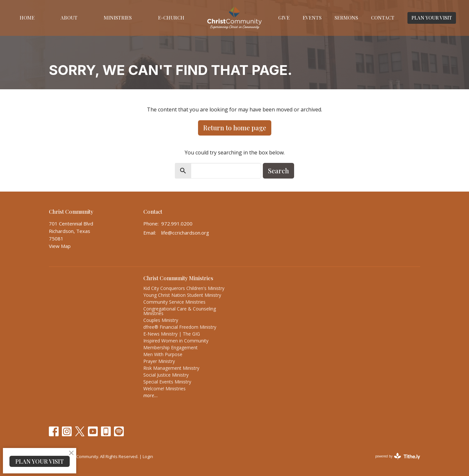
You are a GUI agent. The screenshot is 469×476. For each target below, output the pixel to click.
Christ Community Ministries (178, 278)
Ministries (118, 18)
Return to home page (235, 128)
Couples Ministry (161, 320)
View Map (60, 246)
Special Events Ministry (167, 382)
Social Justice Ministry (166, 375)
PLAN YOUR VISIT (432, 18)
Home (27, 18)
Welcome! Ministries (164, 389)
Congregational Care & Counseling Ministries (180, 311)
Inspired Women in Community (176, 341)
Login (148, 456)
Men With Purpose (163, 354)
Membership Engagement (171, 347)
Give (284, 18)
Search (278, 171)
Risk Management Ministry (171, 368)
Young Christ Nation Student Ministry (182, 295)
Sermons (346, 18)
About (69, 18)
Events (312, 18)
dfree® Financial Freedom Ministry (180, 327)
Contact (383, 18)
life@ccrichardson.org (185, 233)
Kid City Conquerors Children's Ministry (184, 288)
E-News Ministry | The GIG (172, 334)
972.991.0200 (177, 224)
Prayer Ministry (159, 361)
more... (151, 395)
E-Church (171, 18)
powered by (398, 456)
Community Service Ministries (174, 302)
